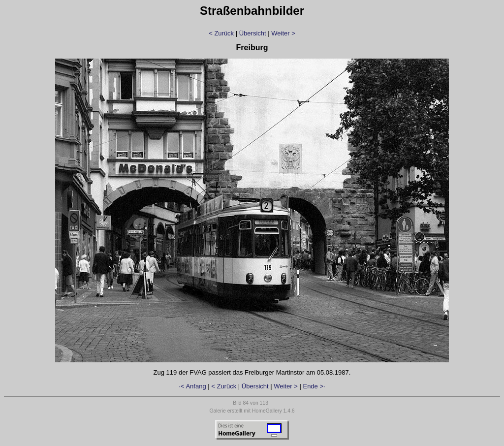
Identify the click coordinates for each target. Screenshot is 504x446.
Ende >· (314, 386)
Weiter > (283, 33)
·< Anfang (192, 386)
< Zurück (221, 33)
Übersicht (253, 33)
